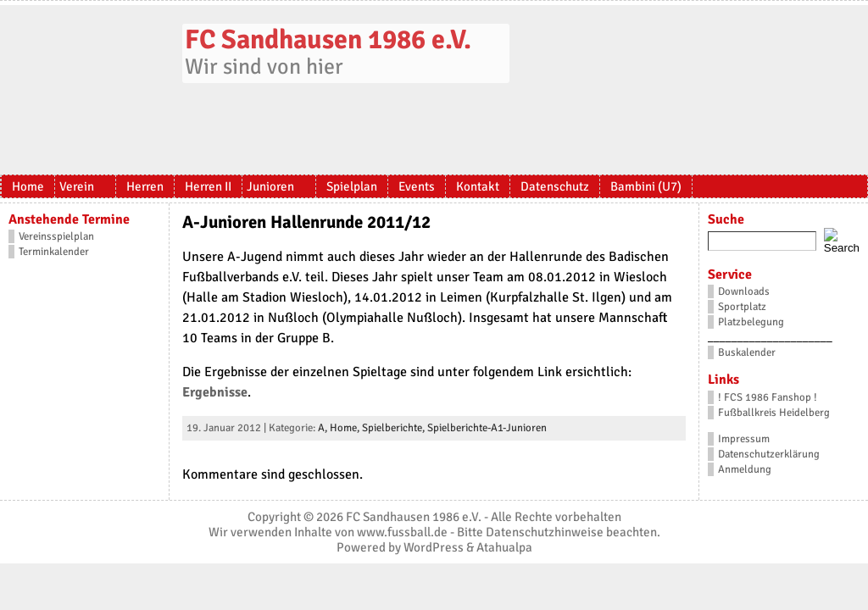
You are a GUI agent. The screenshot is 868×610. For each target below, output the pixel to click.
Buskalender (747, 352)
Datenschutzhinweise (545, 532)
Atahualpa (504, 547)
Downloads (744, 291)
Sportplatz (742, 307)
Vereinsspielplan (56, 236)
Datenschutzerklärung (769, 454)
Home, (346, 428)
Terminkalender (54, 252)
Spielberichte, (395, 428)
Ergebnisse (215, 392)
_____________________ (770, 337)
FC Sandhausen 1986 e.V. (328, 39)
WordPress (434, 547)
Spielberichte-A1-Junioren (487, 428)
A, (324, 428)
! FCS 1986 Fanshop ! (768, 397)
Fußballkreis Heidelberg (774, 413)
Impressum (744, 439)
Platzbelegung (751, 322)
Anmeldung (745, 469)
